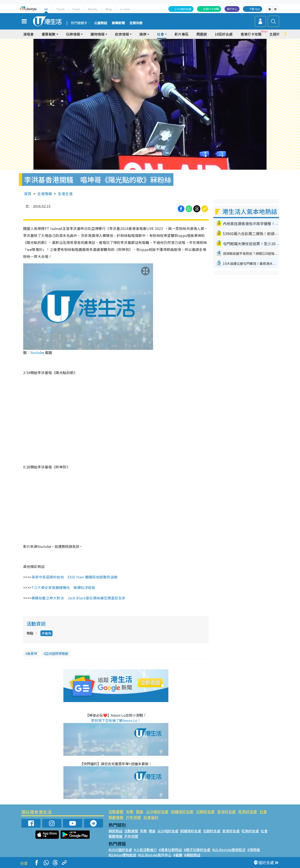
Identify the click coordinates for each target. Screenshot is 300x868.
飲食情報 (122, 34)
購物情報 (98, 34)
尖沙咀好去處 (157, 812)
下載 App (255, 9)
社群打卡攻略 (211, 9)
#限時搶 (254, 850)
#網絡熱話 (192, 855)
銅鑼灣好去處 (182, 812)
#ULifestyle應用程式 (229, 850)
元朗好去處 (205, 812)
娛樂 (143, 34)
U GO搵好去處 (183, 9)
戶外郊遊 (133, 817)
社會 (160, 34)
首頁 (28, 194)
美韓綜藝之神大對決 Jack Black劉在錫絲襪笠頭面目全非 (78, 598)
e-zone (125, 9)
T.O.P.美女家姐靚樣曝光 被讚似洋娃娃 (63, 587)
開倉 (140, 812)
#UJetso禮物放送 (122, 855)
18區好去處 (224, 34)
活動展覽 (116, 812)
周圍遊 (202, 34)
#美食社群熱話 (170, 850)
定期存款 (136, 23)
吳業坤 (32, 653)
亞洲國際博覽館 (57, 653)
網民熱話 (115, 831)
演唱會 (28, 34)
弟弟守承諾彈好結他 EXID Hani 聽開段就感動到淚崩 (75, 577)
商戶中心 (232, 9)
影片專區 (181, 34)
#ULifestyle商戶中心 (155, 855)
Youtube (37, 352)
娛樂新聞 (118, 23)
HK (46, 9)
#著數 (178, 855)
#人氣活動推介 (145, 850)
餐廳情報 (116, 817)
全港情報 (45, 194)
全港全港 (65, 194)
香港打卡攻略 (251, 34)
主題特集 (276, 34)
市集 (130, 812)
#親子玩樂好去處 (197, 850)
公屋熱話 (101, 23)
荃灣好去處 (226, 812)
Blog (109, 9)
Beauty (93, 9)
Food (76, 9)
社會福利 (151, 817)
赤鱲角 (46, 633)
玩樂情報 (73, 34)
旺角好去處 (248, 812)
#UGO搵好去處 (120, 850)
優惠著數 (49, 34)
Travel (60, 9)
